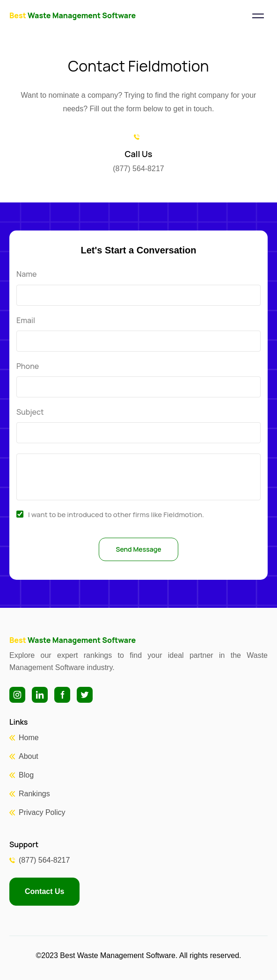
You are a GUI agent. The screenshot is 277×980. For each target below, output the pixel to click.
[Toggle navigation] (258, 16)
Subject (30, 412)
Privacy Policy (42, 812)
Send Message (138, 549)
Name (26, 274)
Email (26, 321)
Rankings (34, 794)
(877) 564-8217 (44, 860)
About (29, 756)
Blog (26, 775)
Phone (28, 366)
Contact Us (44, 891)
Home (29, 738)
